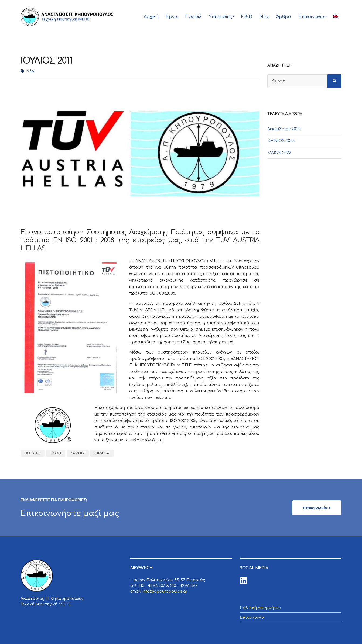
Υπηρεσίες (220, 17)
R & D (247, 17)
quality (78, 453)
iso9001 (56, 453)
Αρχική (151, 17)
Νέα (264, 17)
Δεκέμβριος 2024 (284, 129)
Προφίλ (193, 17)
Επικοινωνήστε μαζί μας (70, 514)
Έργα (172, 17)
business (33, 453)
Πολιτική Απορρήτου (260, 608)
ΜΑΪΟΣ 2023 (279, 153)
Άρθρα (284, 17)
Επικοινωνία (312, 17)
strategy (102, 453)
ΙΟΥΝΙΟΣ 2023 (281, 141)
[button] (317, 508)
